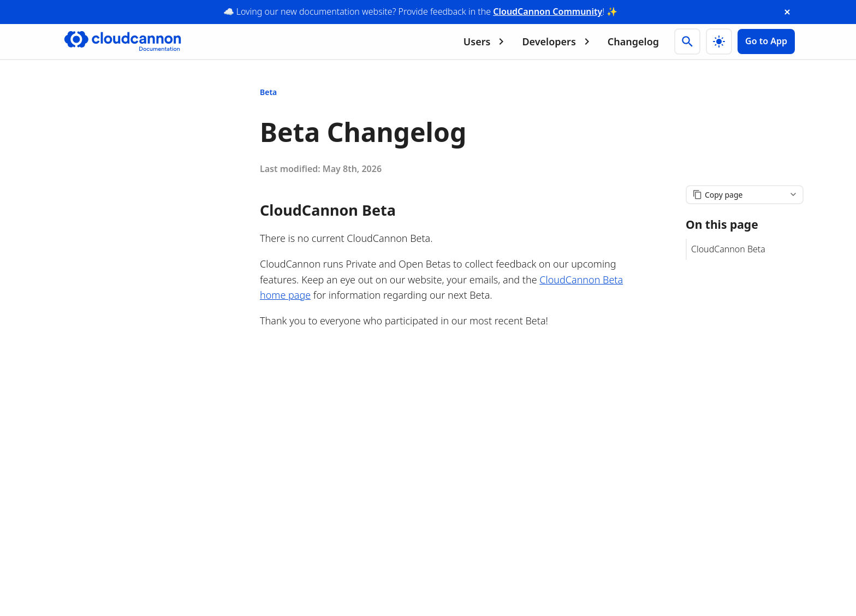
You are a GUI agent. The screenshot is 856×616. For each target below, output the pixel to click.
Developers (557, 42)
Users (486, 42)
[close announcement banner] (787, 12)
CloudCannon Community (548, 11)
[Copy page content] (745, 195)
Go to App (766, 41)
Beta (268, 92)
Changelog (633, 42)
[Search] (687, 42)
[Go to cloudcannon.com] (123, 42)
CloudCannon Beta (728, 249)
